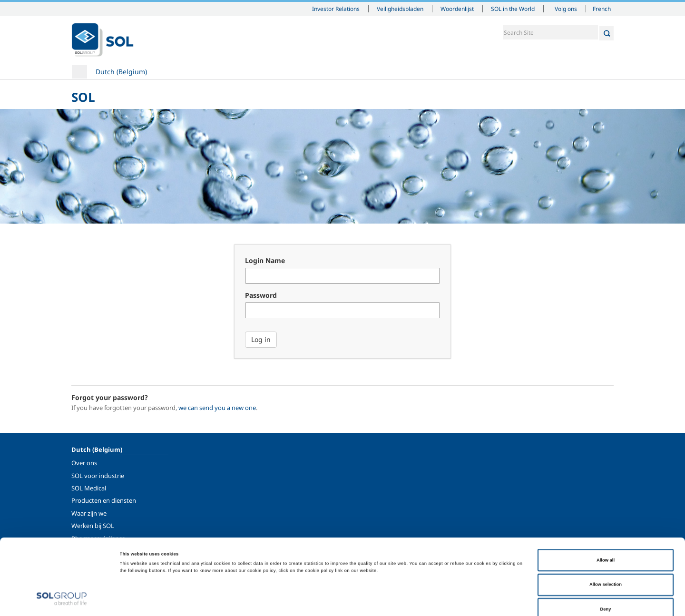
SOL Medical (89, 488)
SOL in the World (513, 9)
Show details (392, 600)
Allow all (606, 515)
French (602, 9)
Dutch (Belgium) (121, 72)
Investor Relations (336, 9)
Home (79, 72)
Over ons (84, 463)
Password (261, 295)
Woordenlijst (457, 9)
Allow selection (606, 540)
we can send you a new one (217, 408)
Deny (606, 564)
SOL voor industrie (98, 476)
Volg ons (566, 9)
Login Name (265, 260)
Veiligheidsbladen (400, 9)
